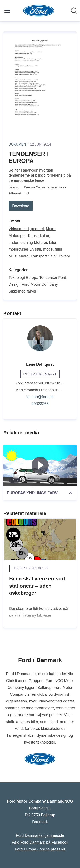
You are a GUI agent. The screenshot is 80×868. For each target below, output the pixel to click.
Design (15, 284)
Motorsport (18, 236)
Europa (32, 278)
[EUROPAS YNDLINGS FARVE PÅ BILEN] (40, 465)
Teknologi (17, 278)
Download (21, 206)
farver (32, 291)
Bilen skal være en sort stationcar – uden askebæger (37, 586)
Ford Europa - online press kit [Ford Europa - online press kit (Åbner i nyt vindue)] (40, 849)
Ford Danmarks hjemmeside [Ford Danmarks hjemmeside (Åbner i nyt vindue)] (40, 835)
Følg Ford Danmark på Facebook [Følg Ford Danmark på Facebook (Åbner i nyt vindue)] (40, 842)
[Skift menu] (7, 11)
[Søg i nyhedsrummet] (74, 11)
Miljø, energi (19, 256)
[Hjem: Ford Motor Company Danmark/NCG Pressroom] (39, 11)
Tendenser (48, 278)
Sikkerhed (17, 291)
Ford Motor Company (40, 284)
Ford (62, 278)
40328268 (40, 404)
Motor (51, 229)
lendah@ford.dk (40, 397)
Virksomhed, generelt (27, 229)
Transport (39, 256)
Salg (52, 256)
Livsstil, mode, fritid (46, 249)
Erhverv (63, 256)
